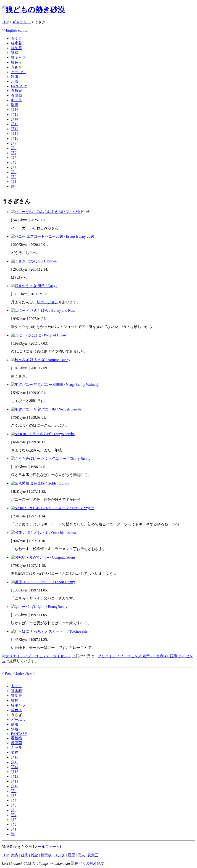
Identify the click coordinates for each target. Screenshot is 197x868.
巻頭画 (16, 95)
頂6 (14, 158)
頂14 (15, 119)
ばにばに (39, 607)
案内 (15, 855)
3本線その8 (46, 212)
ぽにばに (39, 335)
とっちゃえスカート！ (50, 631)
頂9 (14, 143)
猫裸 (15, 53)
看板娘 (16, 90)
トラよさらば (43, 434)
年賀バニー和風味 (55, 385)
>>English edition (15, 30)
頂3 (14, 172)
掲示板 (46, 855)
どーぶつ (18, 72)
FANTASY (19, 86)
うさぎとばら (43, 310)
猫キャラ (18, 57)
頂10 (15, 138)
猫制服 (16, 48)
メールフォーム (47, 847)
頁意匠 (93, 855)
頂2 (14, 177)
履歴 (71, 855)
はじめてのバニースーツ (53, 508)
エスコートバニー (43, 582)
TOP (5, 22)
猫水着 (16, 43)
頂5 (14, 162)
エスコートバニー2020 (53, 236)
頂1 (14, 182)
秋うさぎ (41, 360)
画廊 (25, 855)
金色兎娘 (40, 483)
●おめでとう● (43, 557)
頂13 (15, 124)
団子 (34, 286)
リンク (60, 855)
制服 (15, 77)
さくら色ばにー (51, 459)
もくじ (16, 38)
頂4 (14, 167)
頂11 (14, 134)
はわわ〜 (34, 261)
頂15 (15, 114)
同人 (81, 855)
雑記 (34, 855)
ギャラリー (21, 22)
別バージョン (47, 302)
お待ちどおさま (43, 533)
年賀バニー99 (46, 409)
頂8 (14, 148)
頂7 (14, 153)
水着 (15, 81)
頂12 (15, 129)
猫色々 (16, 62)
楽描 (15, 105)
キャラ (16, 100)
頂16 (15, 110)
